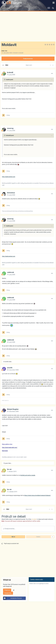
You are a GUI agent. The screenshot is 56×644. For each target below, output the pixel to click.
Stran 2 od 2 (29, 65)
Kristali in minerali (18, 53)
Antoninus (11, 193)
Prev (7, 65)
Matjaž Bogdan (13, 409)
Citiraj (8, 115)
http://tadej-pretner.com (9, 177)
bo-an (9, 469)
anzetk (10, 368)
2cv (6, 51)
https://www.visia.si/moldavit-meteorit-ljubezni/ (37, 495)
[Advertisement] (28, 26)
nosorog (10, 128)
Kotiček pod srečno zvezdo (28, 475)
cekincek (10, 272)
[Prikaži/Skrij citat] (5, 80)
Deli (13, 537)
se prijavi (34, 519)
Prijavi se (7, 590)
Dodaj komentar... (9, 529)
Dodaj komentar (28, 59)
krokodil (10, 72)
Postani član (8, 593)
